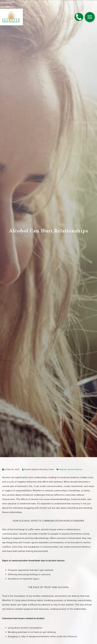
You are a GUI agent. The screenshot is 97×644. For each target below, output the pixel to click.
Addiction (63, 469)
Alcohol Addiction (75, 469)
